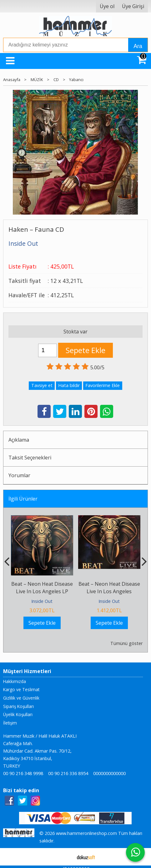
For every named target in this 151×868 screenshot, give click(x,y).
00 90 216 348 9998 (23, 773)
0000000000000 (109, 773)
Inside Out (42, 601)
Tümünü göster (126, 643)
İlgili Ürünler (23, 499)
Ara (138, 46)
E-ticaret (65, 857)
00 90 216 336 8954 (68, 773)
